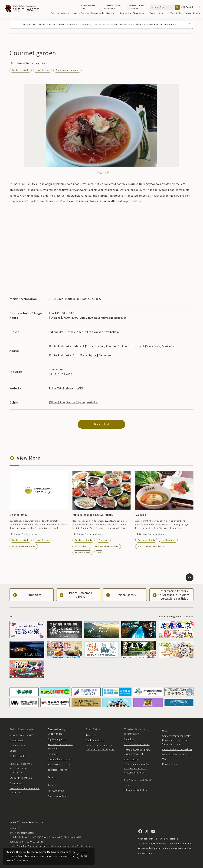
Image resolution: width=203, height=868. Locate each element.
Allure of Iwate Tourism (22, 735)
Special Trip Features (21, 778)
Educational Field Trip (89, 7)
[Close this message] (190, 24)
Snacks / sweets (82, 553)
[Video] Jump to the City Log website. (74, 402)
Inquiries (197, 13)
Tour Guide (177, 13)
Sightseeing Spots (21, 70)
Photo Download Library (137, 744)
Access (163, 13)
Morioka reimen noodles (68, 70)
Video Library (131, 759)
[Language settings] (191, 7)
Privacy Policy (170, 764)
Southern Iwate (18, 745)
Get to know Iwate (61, 13)
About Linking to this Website (177, 749)
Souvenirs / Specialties (60, 764)
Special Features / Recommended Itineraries (96, 13)
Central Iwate (16, 740)
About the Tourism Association (136, 7)
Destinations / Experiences (134, 13)
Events (153, 13)
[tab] (98, 172)
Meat (99, 553)
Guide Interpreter (95, 740)
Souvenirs (103, 540)
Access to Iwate (56, 791)
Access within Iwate (58, 796)
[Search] (177, 7)
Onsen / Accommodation (61, 759)
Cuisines (52, 754)
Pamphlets (130, 739)
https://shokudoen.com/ (66, 388)
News (188, 13)
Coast (13, 751)
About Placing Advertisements (176, 616)
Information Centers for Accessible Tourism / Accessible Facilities (136, 769)
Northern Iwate (17, 756)
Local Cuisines (43, 70)
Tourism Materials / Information (113, 7)
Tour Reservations (57, 770)
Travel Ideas (16, 783)
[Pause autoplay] (107, 172)
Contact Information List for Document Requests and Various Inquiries (177, 740)
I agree (84, 856)
